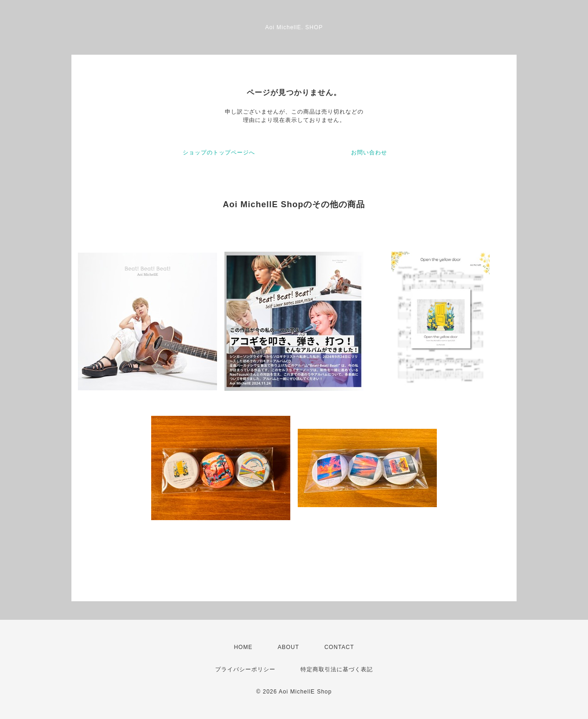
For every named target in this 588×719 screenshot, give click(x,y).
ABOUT (288, 647)
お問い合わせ (369, 153)
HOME (243, 647)
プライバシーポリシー (245, 669)
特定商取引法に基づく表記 (337, 669)
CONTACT (339, 647)
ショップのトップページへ (219, 153)
